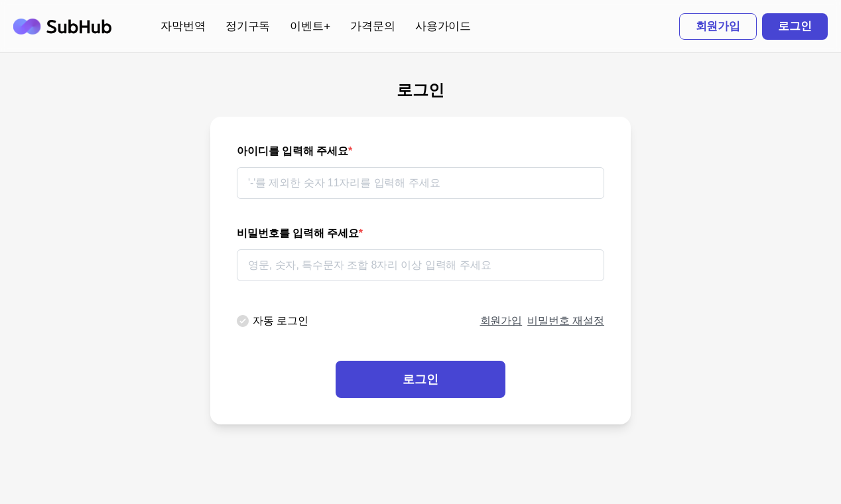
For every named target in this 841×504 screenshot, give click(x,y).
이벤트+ (310, 26)
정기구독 (248, 26)
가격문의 (373, 26)
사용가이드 (443, 26)
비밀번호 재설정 (566, 321)
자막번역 (183, 26)
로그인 (795, 26)
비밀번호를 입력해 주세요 (300, 233)
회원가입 (718, 26)
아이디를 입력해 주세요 (294, 151)
